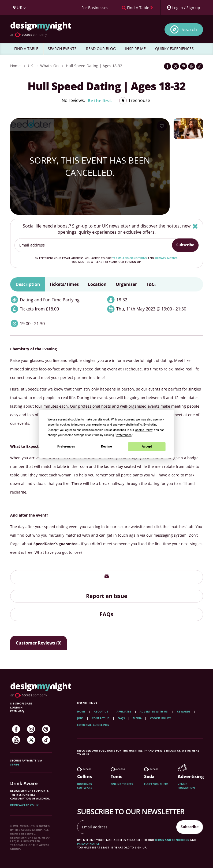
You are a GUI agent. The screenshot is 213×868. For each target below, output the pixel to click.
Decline (106, 446)
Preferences (66, 446)
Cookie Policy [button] (144, 430)
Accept (147, 446)
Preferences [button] (124, 435)
